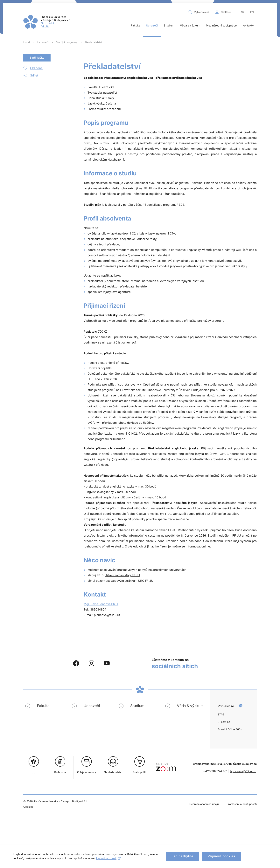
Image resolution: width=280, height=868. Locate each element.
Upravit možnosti (109, 862)
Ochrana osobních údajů (204, 804)
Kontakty (248, 25)
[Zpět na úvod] (47, 22)
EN (252, 12)
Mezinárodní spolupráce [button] (221, 25)
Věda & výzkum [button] (190, 706)
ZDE (182, 205)
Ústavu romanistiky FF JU (122, 575)
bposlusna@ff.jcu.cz (243, 771)
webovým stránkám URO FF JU (132, 581)
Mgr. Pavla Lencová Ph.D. (101, 604)
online (206, 546)
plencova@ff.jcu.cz (107, 615)
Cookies (28, 807)
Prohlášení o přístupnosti (242, 804)
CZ (243, 12)
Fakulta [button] (136, 25)
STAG (221, 714)
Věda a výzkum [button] (190, 25)
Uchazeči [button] (152, 25)
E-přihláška (37, 58)
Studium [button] (169, 25)
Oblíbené (36, 68)
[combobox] (201, 12)
